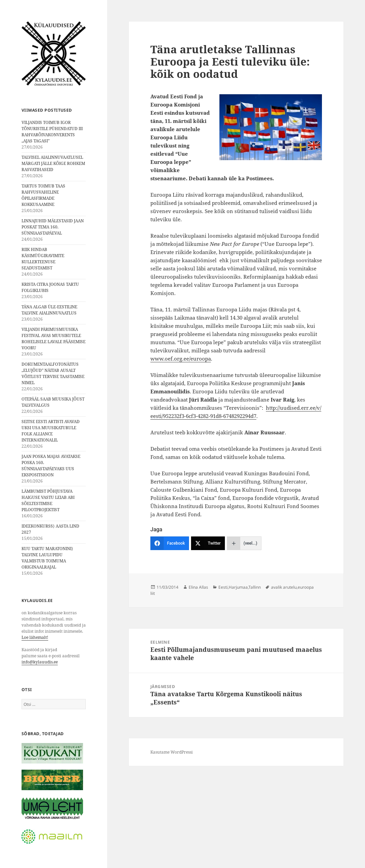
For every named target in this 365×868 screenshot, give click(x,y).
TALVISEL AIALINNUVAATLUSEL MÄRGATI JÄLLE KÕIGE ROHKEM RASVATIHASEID (53, 163)
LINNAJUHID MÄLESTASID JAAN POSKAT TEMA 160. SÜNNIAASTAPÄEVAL (53, 227)
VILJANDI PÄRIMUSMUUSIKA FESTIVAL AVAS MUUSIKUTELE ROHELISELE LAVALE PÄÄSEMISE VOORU (53, 339)
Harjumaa (238, 587)
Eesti (223, 587)
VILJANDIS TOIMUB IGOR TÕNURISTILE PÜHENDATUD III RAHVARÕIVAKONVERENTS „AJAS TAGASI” (52, 132)
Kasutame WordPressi (172, 752)
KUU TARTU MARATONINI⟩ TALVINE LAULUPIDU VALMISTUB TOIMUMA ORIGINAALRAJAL (47, 558)
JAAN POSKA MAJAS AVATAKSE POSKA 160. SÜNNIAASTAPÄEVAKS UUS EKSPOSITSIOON (51, 466)
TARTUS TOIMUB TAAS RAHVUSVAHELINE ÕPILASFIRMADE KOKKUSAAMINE (43, 195)
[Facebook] (170, 543)
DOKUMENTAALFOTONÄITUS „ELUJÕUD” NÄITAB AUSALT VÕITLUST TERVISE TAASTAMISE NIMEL (53, 373)
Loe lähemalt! (35, 637)
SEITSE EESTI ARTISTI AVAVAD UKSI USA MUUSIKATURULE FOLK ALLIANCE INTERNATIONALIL (51, 431)
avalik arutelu (284, 587)
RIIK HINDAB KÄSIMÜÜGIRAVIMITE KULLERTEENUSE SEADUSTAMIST (43, 259)
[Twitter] (208, 543)
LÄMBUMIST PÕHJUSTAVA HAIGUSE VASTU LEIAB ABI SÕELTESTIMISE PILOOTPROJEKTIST (48, 500)
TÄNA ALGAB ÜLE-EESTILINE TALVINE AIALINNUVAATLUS (49, 310)
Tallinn (255, 587)
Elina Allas (198, 587)
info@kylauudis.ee (40, 662)
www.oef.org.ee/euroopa (181, 359)
